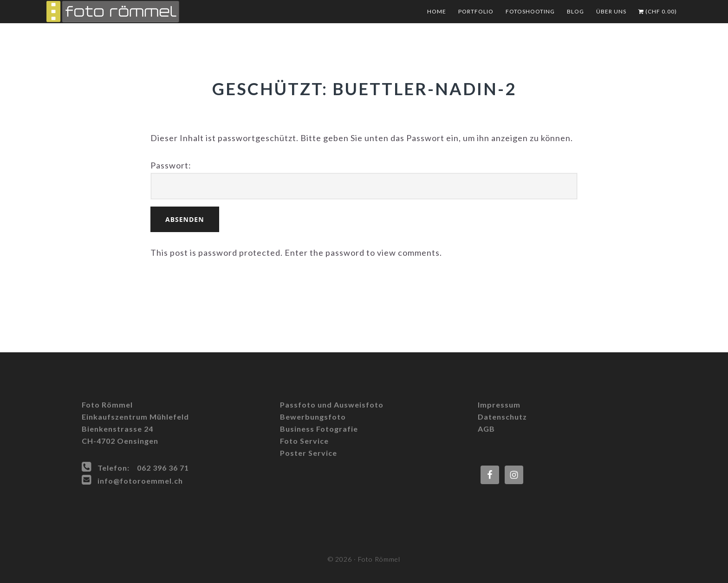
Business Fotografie (319, 429)
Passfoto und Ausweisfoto (332, 405)
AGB (486, 429)
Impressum (499, 405)
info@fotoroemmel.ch (140, 481)
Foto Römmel (139, 12)
